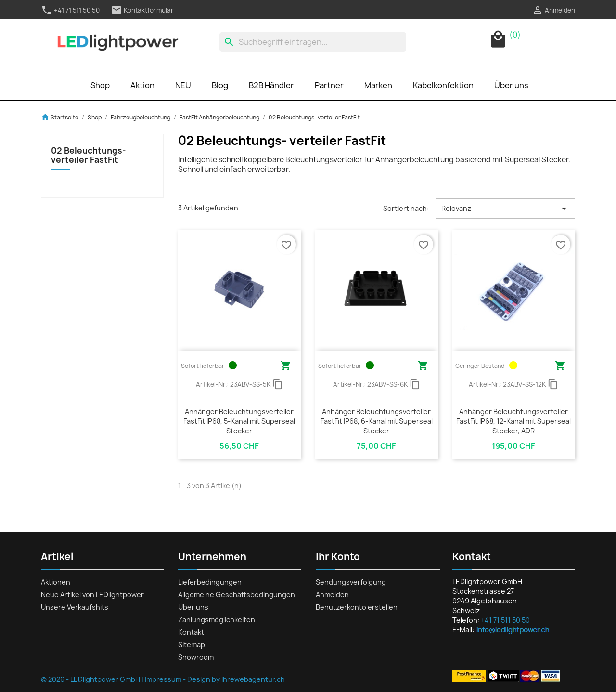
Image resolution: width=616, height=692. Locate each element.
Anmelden (332, 594)
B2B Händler (271, 85)
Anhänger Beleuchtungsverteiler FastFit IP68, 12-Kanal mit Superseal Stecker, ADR (513, 421)
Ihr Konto (338, 556)
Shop (100, 85)
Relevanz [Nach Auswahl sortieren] (506, 209)
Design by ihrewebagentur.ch (236, 679)
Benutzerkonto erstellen (357, 607)
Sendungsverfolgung (351, 582)
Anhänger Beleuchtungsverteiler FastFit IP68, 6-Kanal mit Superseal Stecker (377, 421)
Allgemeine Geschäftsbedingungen (237, 594)
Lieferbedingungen (210, 582)
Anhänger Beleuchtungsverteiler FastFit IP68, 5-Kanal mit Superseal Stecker (239, 421)
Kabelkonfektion (443, 85)
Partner (329, 85)
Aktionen (56, 582)
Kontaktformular (142, 10)
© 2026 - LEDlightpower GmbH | (93, 679)
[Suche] (313, 42)
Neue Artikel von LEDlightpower (92, 594)
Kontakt (191, 632)
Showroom (196, 657)
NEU (183, 85)
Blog (220, 85)
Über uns (511, 85)
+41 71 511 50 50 (70, 10)
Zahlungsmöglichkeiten (217, 620)
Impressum (163, 679)
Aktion (142, 85)
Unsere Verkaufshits (75, 607)
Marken (378, 85)
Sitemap (192, 645)
